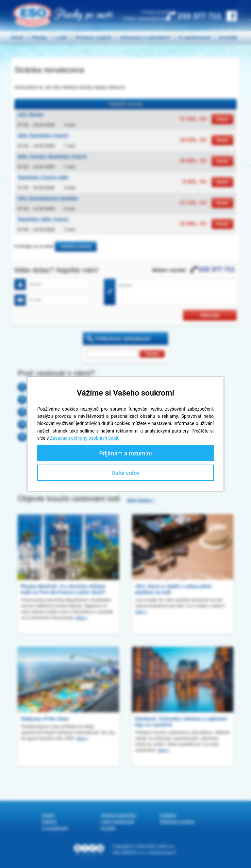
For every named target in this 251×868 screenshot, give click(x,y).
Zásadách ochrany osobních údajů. (85, 438)
